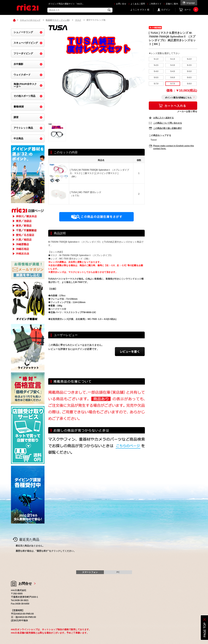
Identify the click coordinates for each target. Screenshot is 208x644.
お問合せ (25, 584)
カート (191, 10)
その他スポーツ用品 (24, 96)
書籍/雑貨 (19, 107)
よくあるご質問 (138, 4)
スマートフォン (90, 572)
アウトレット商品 (23, 128)
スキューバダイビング (26, 43)
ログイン (166, 10)
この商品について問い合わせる (168, 123)
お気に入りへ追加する (163, 118)
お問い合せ (121, 4)
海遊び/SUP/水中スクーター (25, 85)
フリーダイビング (23, 53)
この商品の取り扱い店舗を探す (168, 128)
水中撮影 (18, 64)
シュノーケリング (23, 32)
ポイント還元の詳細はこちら (178, 98)
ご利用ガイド (155, 4)
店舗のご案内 (172, 4)
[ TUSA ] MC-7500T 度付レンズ (86, 192)
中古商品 (18, 138)
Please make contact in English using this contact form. (174, 147)
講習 (16, 117)
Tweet (154, 140)
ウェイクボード (22, 75)
